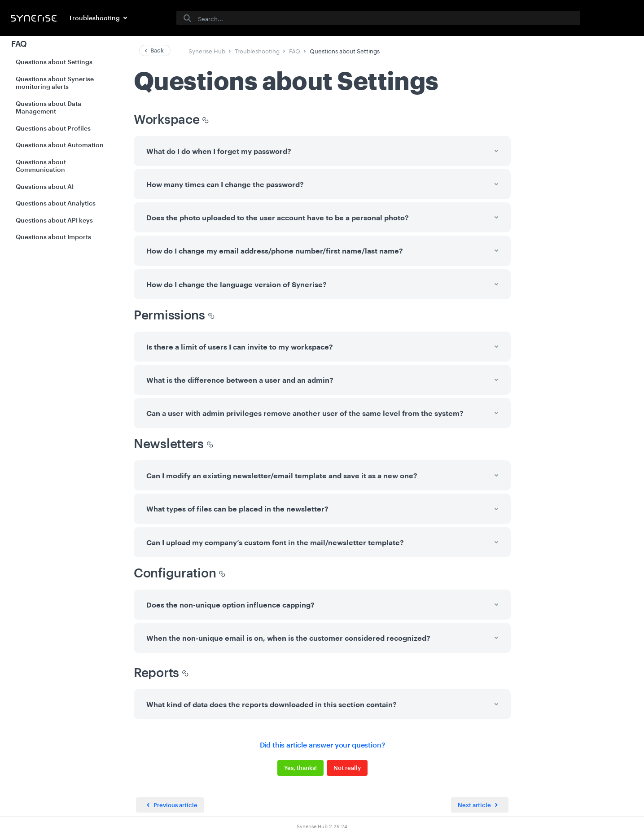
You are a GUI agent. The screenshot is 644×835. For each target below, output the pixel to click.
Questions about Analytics (56, 203)
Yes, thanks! (300, 768)
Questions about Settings (54, 62)
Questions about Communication (41, 166)
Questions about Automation (60, 145)
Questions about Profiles (53, 128)
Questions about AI (45, 186)
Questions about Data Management (48, 107)
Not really (347, 768)
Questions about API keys (54, 220)
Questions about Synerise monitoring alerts (55, 83)
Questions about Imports (53, 237)
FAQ (19, 44)
